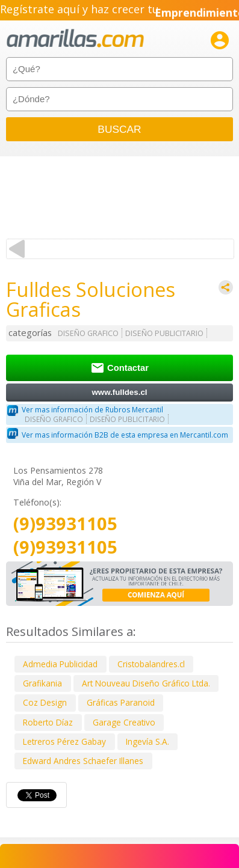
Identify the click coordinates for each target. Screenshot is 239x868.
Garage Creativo (124, 722)
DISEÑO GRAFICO (88, 333)
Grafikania (42, 683)
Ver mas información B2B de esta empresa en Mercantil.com (125, 435)
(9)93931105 (65, 524)
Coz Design (45, 702)
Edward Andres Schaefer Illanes (83, 761)
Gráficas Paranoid (121, 702)
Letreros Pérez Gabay (64, 741)
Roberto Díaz (48, 722)
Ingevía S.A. (147, 741)
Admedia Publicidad (60, 664)
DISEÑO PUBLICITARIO (164, 333)
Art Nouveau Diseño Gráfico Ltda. (146, 683)
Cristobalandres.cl (151, 664)
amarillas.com (75, 39)
